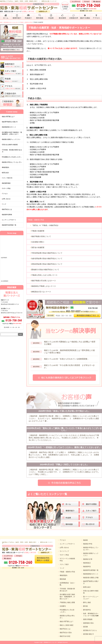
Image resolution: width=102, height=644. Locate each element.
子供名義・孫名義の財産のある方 (12, 151)
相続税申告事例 (7, 215)
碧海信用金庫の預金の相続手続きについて (47, 264)
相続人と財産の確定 (67, 625)
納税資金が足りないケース (41, 292)
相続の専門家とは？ (8, 117)
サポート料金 (6, 188)
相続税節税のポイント (9, 127)
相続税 (85, 540)
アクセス (87, 2)
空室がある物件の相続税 (10, 145)
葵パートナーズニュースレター (91, 598)
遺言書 (85, 627)
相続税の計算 (88, 559)
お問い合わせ (6, 199)
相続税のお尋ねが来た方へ (67, 617)
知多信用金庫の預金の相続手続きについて (47, 259)
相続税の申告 (88, 544)
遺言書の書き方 (88, 634)
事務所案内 (6, 167)
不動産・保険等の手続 (36, 220)
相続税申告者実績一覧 (9, 225)
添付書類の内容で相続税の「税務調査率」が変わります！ (12, 133)
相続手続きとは (7, 209)
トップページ (76, 2)
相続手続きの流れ (66, 632)
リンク (4, 204)
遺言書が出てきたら (90, 630)
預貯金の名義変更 (38, 247)
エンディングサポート (9, 220)
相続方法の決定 (65, 636)
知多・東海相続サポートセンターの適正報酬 (91, 615)
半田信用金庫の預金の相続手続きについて (47, 253)
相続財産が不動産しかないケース (44, 286)
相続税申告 (87, 566)
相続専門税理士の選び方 (10, 122)
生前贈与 (63, 606)
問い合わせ (97, 2)
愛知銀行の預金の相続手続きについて (45, 270)
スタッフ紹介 (64, 564)
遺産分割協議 (88, 619)
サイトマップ (64, 551)
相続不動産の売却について (41, 236)
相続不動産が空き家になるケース (44, 281)
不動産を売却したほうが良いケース (44, 275)
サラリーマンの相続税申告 (67, 560)
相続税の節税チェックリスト (11, 139)
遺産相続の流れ (88, 623)
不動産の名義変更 (38, 231)
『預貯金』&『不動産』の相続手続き (45, 225)
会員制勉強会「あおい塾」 (67, 584)
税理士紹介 (6, 173)
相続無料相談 (6, 183)
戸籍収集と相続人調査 (67, 602)
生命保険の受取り (38, 242)
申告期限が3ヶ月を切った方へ (12, 157)
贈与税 (85, 606)
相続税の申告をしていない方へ (12, 162)
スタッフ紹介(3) (7, 178)
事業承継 (63, 579)
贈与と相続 (87, 602)
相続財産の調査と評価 (91, 578)
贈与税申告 (87, 610)
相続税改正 (87, 563)
